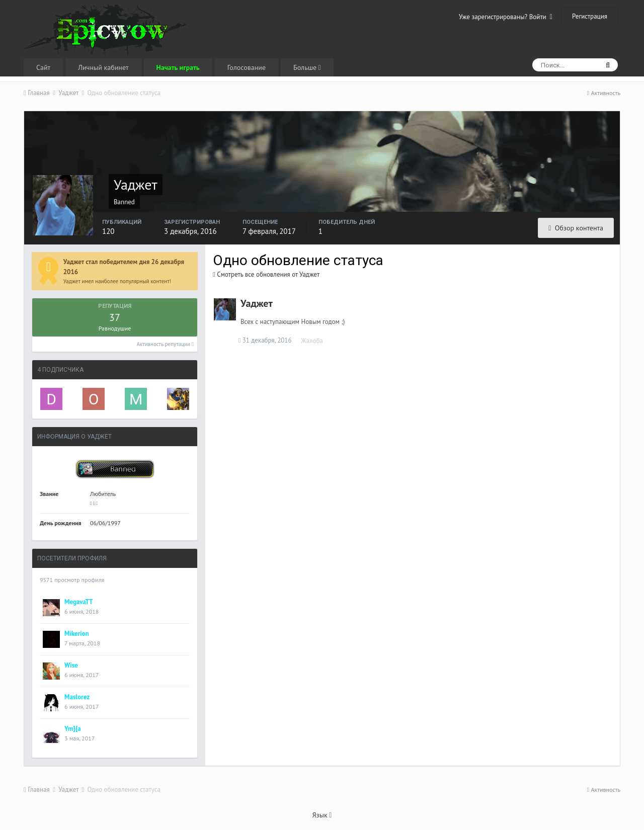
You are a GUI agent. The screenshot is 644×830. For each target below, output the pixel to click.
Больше (307, 67)
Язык (322, 815)
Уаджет (257, 303)
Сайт (43, 67)
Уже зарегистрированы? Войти (506, 17)
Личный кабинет (103, 67)
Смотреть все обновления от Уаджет (266, 274)
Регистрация (590, 16)
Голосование (247, 67)
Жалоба (314, 341)
